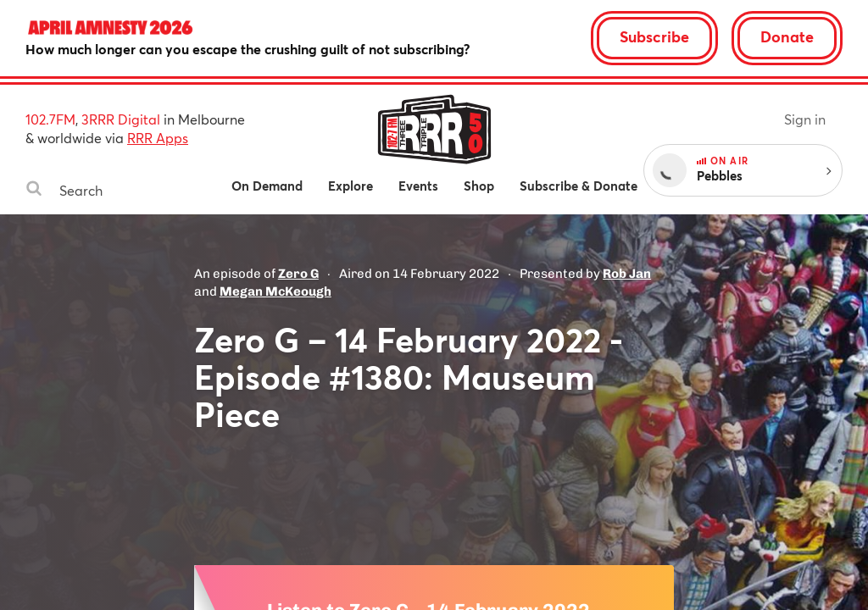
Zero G (298, 274)
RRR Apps (158, 138)
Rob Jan (627, 274)
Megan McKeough (275, 291)
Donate (787, 36)
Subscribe (654, 36)
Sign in (805, 119)
